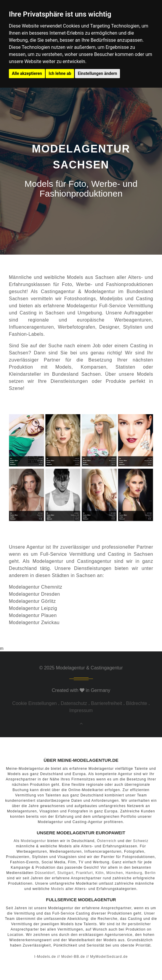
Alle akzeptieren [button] (27, 73)
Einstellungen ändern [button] (98, 73)
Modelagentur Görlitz (32, 601)
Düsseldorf (45, 873)
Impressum (81, 710)
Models (58, 889)
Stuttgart (65, 873)
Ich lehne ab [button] (60, 73)
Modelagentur (48, 561)
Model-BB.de (73, 957)
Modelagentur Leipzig (33, 608)
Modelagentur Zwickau (34, 622)
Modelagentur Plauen (33, 615)
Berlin (150, 873)
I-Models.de (45, 957)
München (115, 873)
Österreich (107, 841)
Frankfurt (84, 873)
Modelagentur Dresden (35, 594)
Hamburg (134, 873)
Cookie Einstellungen (34, 703)
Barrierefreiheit (106, 703)
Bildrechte (137, 703)
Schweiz (141, 841)
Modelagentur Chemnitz (36, 587)
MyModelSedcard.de (109, 957)
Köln (100, 873)
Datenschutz (74, 703)
